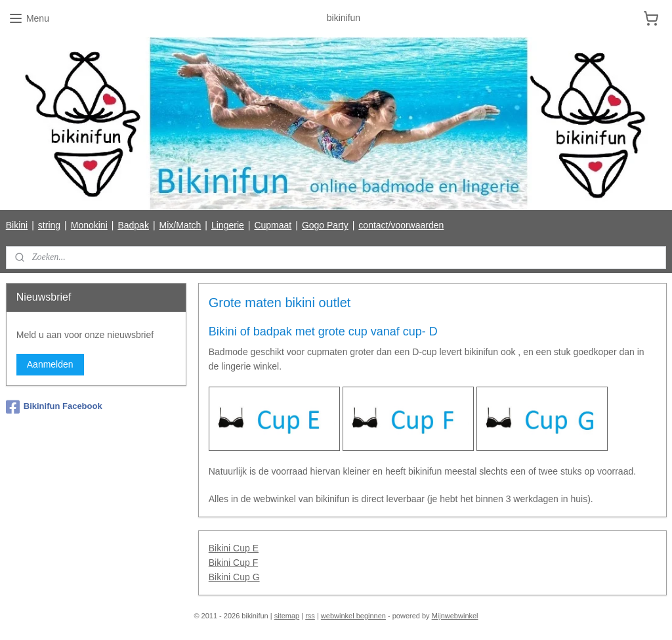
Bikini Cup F (233, 563)
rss (310, 616)
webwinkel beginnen (353, 616)
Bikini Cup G (234, 578)
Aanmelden (50, 364)
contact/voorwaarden (401, 225)
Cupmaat (273, 225)
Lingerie (228, 225)
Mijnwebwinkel (455, 616)
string (49, 225)
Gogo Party (325, 225)
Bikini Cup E (233, 548)
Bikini (17, 225)
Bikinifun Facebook (54, 407)
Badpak (133, 225)
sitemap (287, 616)
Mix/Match (180, 225)
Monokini (89, 225)
